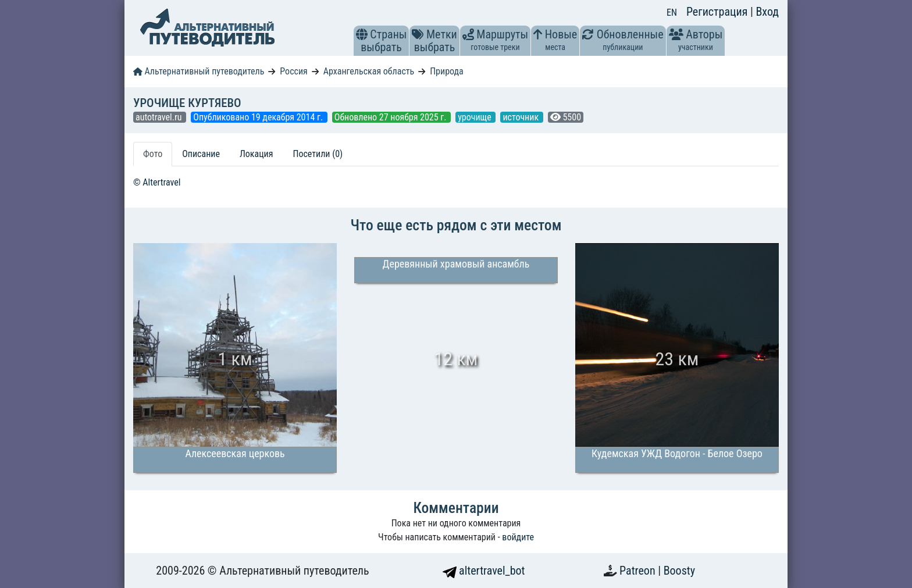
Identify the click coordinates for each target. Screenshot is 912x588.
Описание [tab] (201, 154)
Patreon (639, 571)
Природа (447, 71)
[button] (362, 34)
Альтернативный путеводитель (199, 71)
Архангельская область (369, 71)
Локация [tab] (256, 154)
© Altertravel (157, 182)
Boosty (679, 571)
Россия (293, 71)
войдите (518, 537)
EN (672, 13)
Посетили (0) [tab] (318, 154)
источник (521, 117)
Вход (767, 12)
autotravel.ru (160, 117)
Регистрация (718, 12)
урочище (475, 117)
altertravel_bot (484, 571)
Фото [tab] (153, 154)
